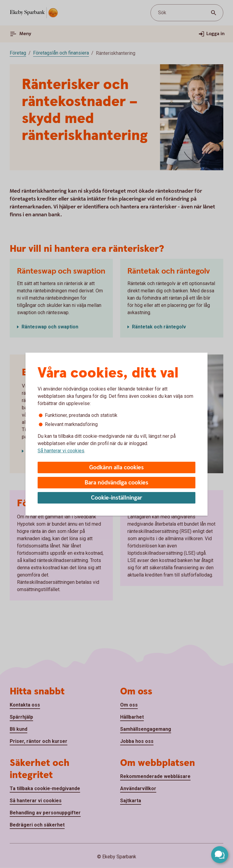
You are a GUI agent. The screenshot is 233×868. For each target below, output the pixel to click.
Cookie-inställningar (117, 498)
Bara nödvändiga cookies (116, 483)
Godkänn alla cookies (116, 468)
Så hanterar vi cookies (61, 451)
